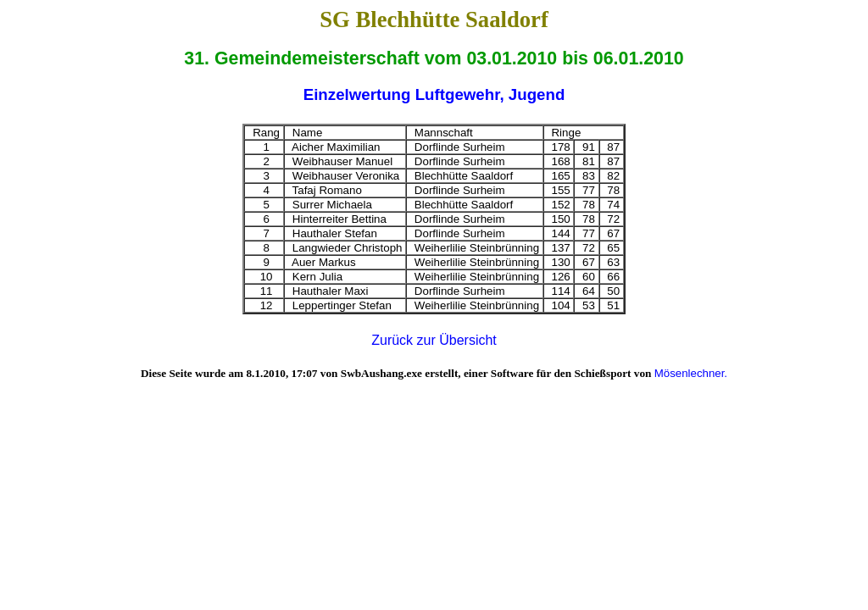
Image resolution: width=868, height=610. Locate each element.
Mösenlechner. (691, 373)
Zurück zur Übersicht (434, 340)
